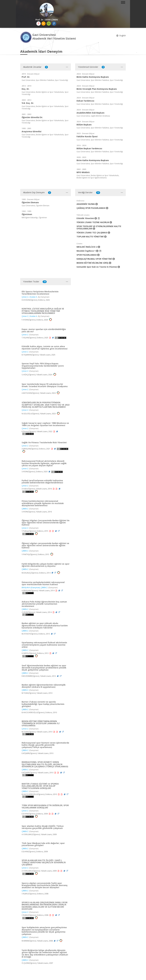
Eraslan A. (34, 297)
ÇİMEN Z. (25, 509)
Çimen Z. (25, 297)
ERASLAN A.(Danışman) (31, 588)
